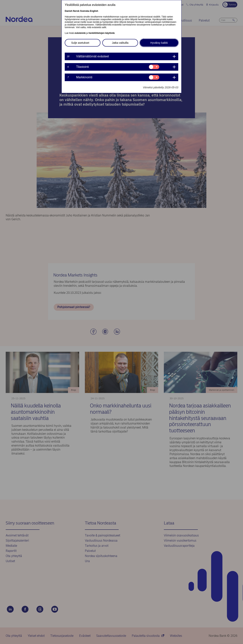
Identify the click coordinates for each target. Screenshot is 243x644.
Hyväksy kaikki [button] (159, 43)
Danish (69, 11)
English (94, 11)
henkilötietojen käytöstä (101, 33)
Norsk (76, 11)
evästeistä (80, 33)
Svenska (85, 11)
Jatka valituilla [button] (120, 43)
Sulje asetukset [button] (80, 43)
